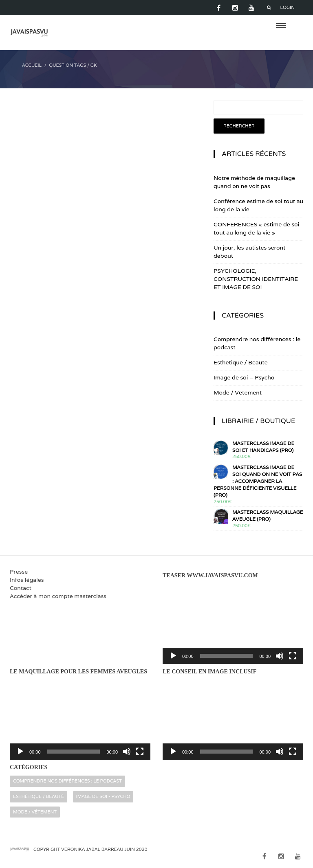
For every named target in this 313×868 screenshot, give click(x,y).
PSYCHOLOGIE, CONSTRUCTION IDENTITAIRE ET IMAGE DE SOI (256, 279)
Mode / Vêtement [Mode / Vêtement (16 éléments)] (35, 812)
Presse (19, 572)
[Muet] (280, 656)
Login (288, 7)
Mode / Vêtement (238, 392)
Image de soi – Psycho (244, 377)
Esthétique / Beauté (241, 362)
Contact (21, 588)
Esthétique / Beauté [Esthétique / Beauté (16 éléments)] (39, 796)
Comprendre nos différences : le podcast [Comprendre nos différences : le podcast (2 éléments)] (67, 781)
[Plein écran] (293, 656)
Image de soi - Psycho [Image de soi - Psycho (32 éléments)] (103, 796)
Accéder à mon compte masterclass (58, 596)
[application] (233, 624)
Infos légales (27, 580)
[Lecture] (173, 656)
